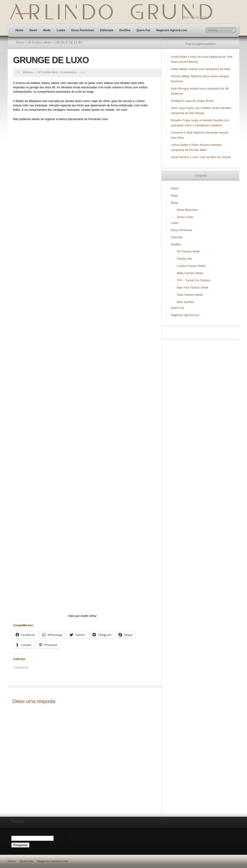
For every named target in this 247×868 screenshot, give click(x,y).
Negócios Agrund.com (172, 30)
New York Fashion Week (193, 288)
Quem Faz (143, 30)
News (33, 30)
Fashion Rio (185, 259)
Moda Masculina (187, 210)
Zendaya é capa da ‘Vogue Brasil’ (192, 101)
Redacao (28, 72)
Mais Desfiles (185, 302)
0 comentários (69, 72)
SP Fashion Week (39, 42)
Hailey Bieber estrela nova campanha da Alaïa (200, 69)
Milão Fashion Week (190, 273)
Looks (61, 30)
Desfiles (125, 30)
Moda (47, 30)
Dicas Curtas (185, 217)
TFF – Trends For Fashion (194, 280)
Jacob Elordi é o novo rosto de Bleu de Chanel (201, 157)
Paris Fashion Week (190, 295)
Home (19, 30)
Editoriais (107, 30)
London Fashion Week (191, 266)
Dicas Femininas (83, 30)
